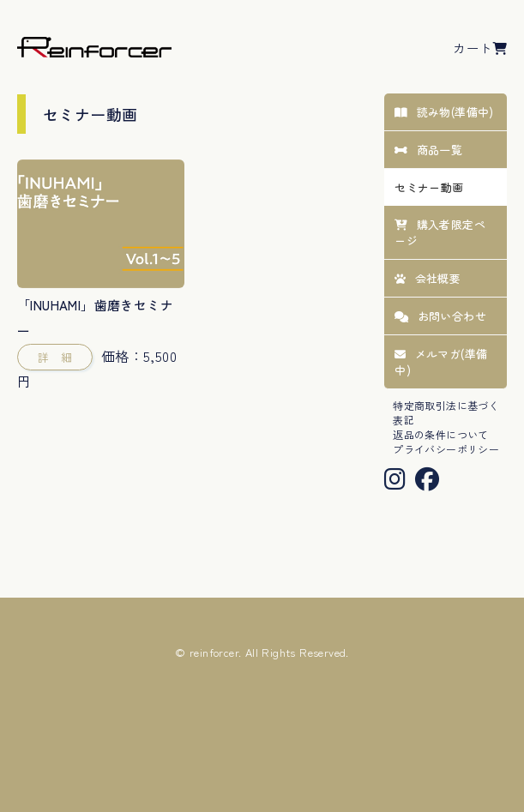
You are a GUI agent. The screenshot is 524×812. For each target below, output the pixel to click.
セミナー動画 (429, 187)
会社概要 (428, 278)
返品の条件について (441, 434)
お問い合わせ (440, 316)
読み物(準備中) (444, 112)
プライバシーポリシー (446, 449)
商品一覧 (428, 150)
